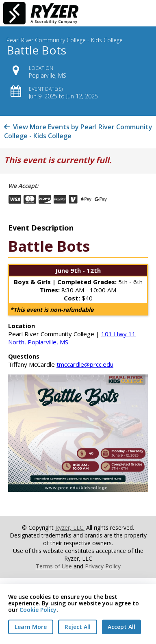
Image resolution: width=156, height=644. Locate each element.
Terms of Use (54, 566)
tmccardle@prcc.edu (85, 364)
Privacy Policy (103, 566)
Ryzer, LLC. (70, 528)
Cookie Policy (38, 610)
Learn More (31, 627)
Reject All (78, 627)
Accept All (121, 627)
